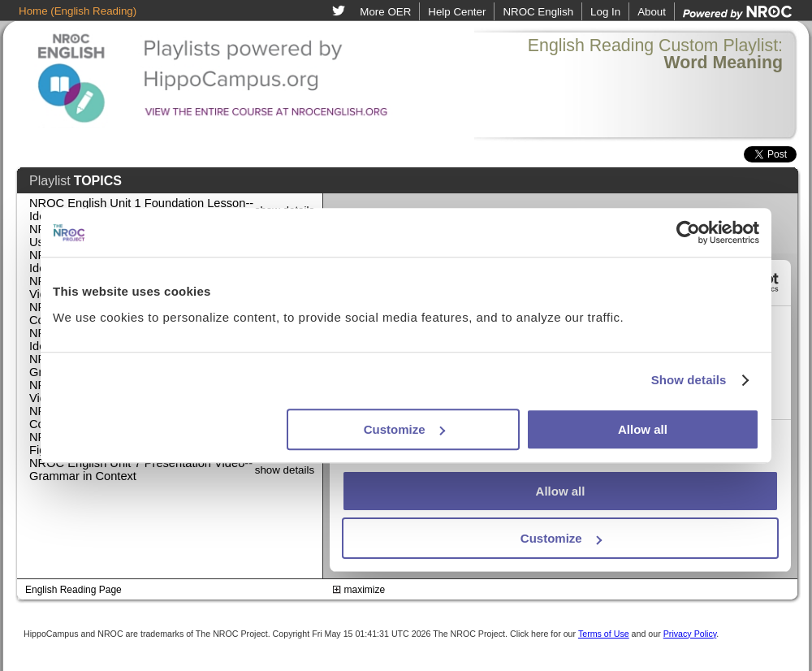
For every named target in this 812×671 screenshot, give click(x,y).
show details (285, 470)
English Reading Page (73, 590)
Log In (605, 12)
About (652, 12)
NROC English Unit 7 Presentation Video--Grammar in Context (141, 470)
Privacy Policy (690, 634)
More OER (385, 12)
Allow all (643, 429)
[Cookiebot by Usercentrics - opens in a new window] (688, 232)
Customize (404, 429)
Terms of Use (604, 634)
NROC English (538, 12)
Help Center (457, 12)
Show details (689, 380)
